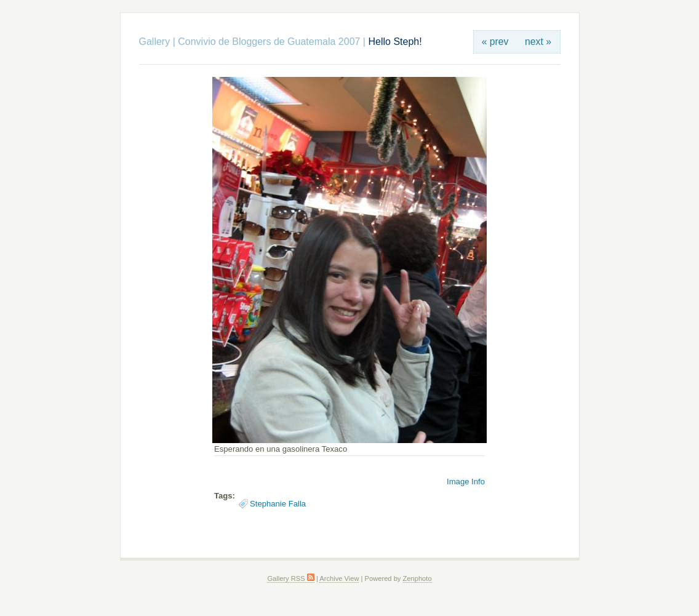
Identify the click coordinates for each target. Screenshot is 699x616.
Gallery (155, 42)
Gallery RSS (290, 578)
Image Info (466, 482)
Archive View (339, 578)
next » (538, 42)
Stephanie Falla (278, 504)
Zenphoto (417, 578)
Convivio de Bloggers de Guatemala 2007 (269, 42)
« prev (495, 42)
